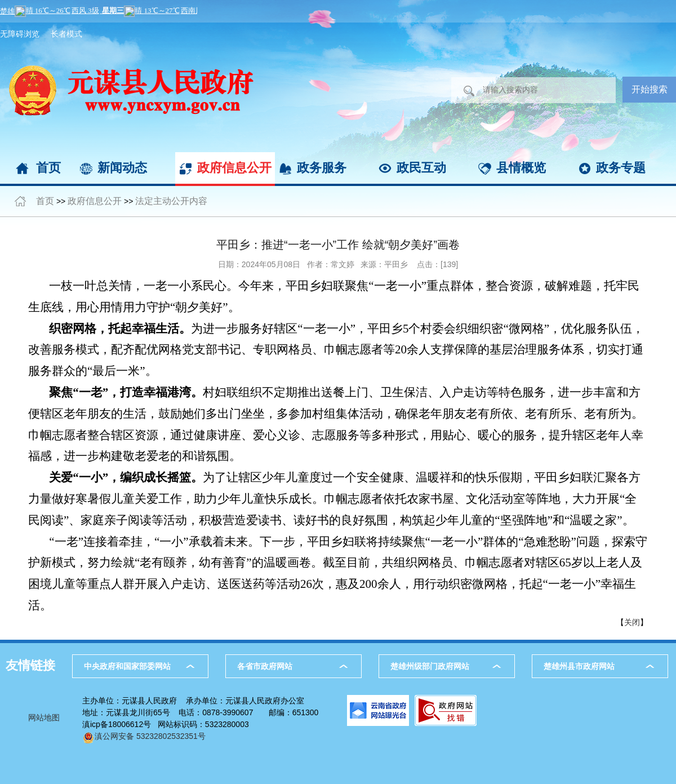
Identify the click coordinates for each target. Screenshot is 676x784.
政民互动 (421, 168)
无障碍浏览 (20, 34)
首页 (48, 168)
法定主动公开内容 (171, 201)
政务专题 (621, 168)
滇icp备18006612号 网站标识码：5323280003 (166, 724)
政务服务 (322, 168)
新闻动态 (122, 168)
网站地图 (44, 717)
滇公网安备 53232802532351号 (144, 736)
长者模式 (66, 34)
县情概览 (521, 168)
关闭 (632, 622)
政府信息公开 (234, 168)
